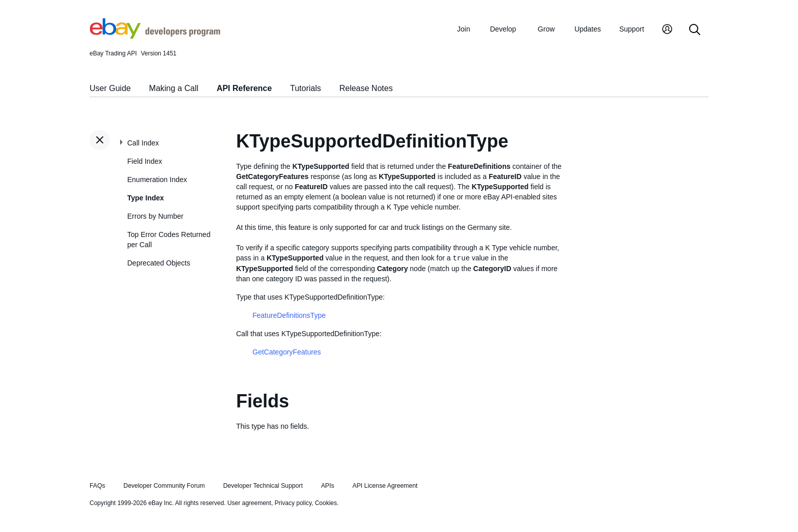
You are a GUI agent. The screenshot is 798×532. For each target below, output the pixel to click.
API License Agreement (385, 486)
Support (632, 29)
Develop (503, 29)
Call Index (143, 143)
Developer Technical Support (263, 486)
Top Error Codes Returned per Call (169, 240)
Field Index (145, 161)
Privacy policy (293, 503)
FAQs (97, 486)
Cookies (326, 503)
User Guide (110, 88)
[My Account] (667, 30)
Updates (588, 29)
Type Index (146, 198)
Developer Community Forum (164, 486)
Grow (546, 29)
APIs (328, 486)
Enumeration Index (157, 180)
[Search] (695, 30)
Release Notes (366, 88)
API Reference (245, 88)
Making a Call (174, 88)
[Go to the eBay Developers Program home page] (155, 36)
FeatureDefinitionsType (289, 315)
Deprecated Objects (159, 263)
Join (464, 29)
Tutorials (306, 88)
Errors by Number (155, 216)
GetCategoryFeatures (287, 352)
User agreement (249, 503)
